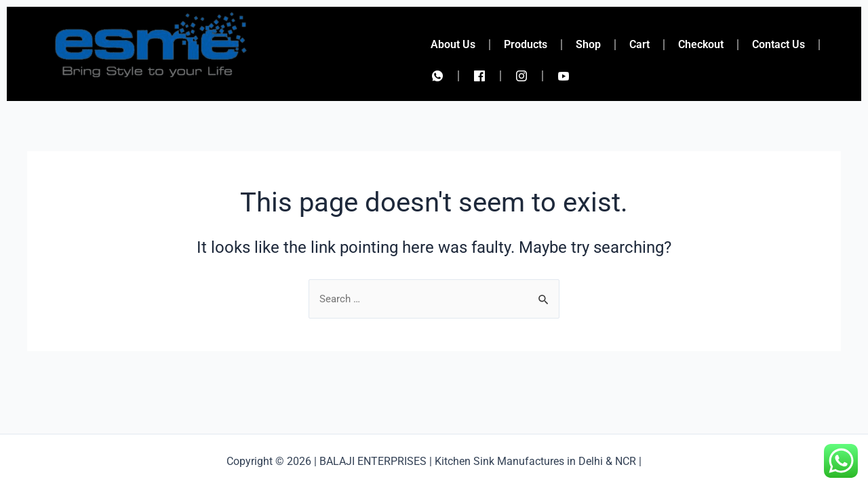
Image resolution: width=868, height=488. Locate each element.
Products (526, 44)
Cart (639, 44)
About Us (453, 44)
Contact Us (778, 44)
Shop (588, 44)
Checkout (701, 44)
